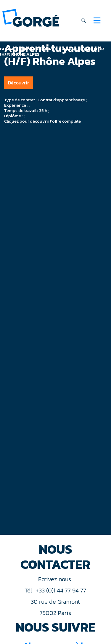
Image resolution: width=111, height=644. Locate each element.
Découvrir (18, 83)
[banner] (31, 17)
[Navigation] (97, 20)
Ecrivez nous (55, 579)
